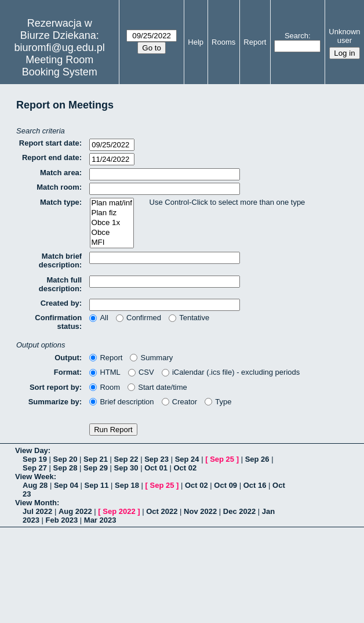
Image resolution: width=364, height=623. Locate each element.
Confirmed (139, 318)
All (99, 318)
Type (218, 402)
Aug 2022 (75, 511)
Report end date (51, 157)
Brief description (121, 402)
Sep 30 (126, 468)
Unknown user (344, 36)
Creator (180, 402)
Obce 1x (112, 223)
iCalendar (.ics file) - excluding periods (231, 372)
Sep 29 (96, 468)
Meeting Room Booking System (60, 66)
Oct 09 (225, 485)
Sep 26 (257, 459)
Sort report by (54, 387)
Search (296, 36)
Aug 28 (35, 485)
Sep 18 (127, 485)
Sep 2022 (119, 511)
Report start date (49, 143)
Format (67, 372)
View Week (34, 477)
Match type (60, 202)
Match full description (60, 284)
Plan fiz (112, 213)
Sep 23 (156, 459)
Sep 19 (35, 459)
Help (196, 42)
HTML (105, 372)
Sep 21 (96, 459)
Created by (60, 303)
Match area (60, 173)
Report (255, 42)
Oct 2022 (162, 511)
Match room (58, 187)
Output (67, 358)
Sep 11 (96, 485)
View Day (32, 450)
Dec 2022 (239, 511)
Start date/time (157, 387)
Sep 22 (126, 459)
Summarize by (54, 402)
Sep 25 (222, 459)
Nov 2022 (200, 511)
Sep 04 (66, 485)
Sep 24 (187, 459)
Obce (112, 233)
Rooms (223, 42)
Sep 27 (35, 468)
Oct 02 (185, 468)
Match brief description (60, 260)
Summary (151, 358)
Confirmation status (58, 322)
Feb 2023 (62, 520)
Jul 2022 (37, 511)
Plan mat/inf (112, 203)
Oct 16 (255, 485)
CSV (141, 372)
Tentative (189, 318)
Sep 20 (65, 459)
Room (105, 387)
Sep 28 (65, 468)
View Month (36, 503)
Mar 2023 (100, 520)
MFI (112, 243)
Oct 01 (156, 468)
